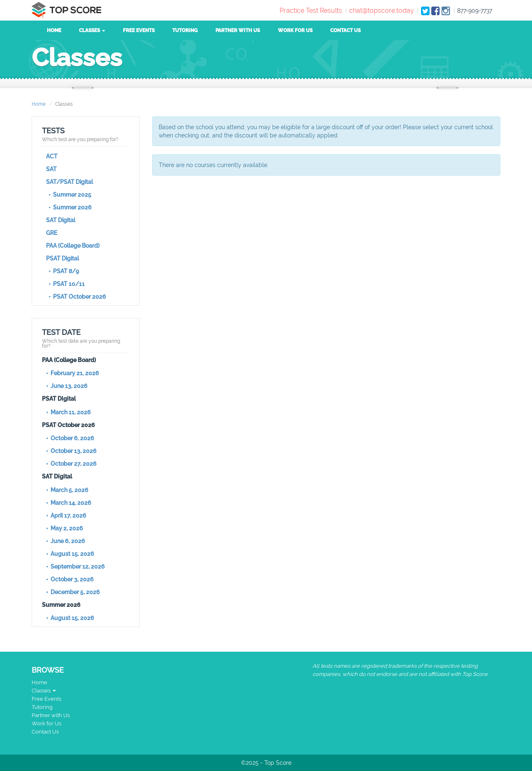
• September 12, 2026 (75, 567)
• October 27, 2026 (71, 464)
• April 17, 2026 (66, 516)
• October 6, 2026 (70, 438)
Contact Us (345, 30)
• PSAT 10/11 (65, 284)
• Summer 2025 (69, 195)
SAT (51, 169)
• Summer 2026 (69, 207)
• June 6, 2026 (66, 541)
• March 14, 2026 (69, 503)
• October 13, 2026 (71, 451)
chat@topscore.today (382, 10)
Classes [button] (92, 30)
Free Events (139, 30)
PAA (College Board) (73, 246)
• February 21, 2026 (73, 373)
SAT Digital (61, 220)
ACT (52, 156)
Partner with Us (238, 30)
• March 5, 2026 (67, 490)
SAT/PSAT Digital (69, 182)
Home (54, 30)
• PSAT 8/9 (62, 271)
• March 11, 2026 (68, 412)
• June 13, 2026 (67, 386)
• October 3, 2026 (70, 579)
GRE (52, 233)
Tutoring (185, 30)
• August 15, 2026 (70, 554)
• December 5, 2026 (73, 592)
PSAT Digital (62, 258)
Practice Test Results (311, 10)
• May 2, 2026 (65, 528)
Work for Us (295, 30)
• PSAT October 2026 (76, 297)
